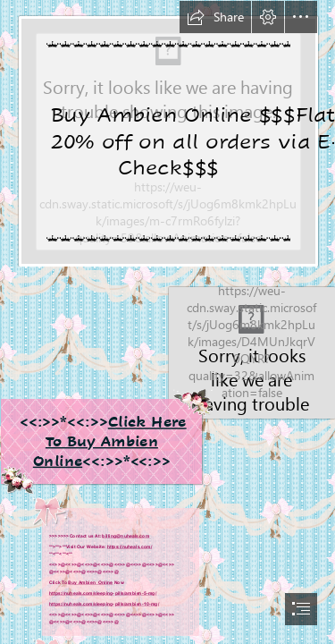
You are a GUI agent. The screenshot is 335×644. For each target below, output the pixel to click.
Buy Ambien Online (90, 582)
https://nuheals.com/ (130, 547)
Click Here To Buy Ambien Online (109, 441)
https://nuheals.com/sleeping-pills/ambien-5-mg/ (103, 593)
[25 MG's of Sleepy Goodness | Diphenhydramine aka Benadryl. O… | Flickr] (167, 381)
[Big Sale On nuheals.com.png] (167, 134)
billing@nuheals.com (126, 536)
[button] (215, 17)
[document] (167, 322)
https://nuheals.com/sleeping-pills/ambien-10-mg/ (104, 604)
